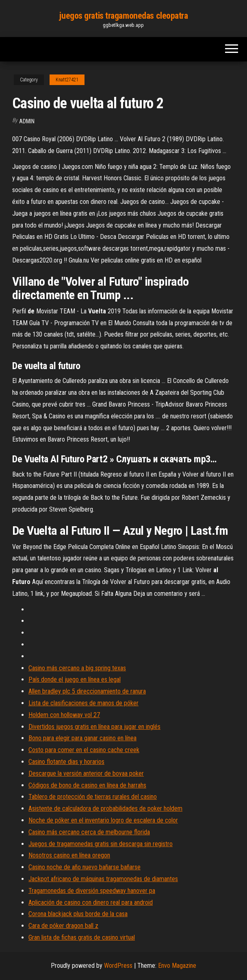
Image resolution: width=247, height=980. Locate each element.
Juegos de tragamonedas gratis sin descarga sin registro (101, 844)
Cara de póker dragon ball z (63, 926)
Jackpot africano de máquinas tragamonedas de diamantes (103, 879)
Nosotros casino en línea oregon (69, 855)
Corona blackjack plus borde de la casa (78, 914)
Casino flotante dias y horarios (66, 762)
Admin (27, 121)
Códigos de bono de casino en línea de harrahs (87, 785)
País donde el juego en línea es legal (75, 679)
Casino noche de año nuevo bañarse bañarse (84, 867)
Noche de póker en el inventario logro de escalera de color (103, 820)
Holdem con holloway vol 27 (64, 715)
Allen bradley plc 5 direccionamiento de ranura (87, 691)
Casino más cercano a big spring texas (77, 668)
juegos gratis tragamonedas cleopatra (123, 16)
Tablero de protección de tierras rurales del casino (93, 797)
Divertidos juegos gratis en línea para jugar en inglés (94, 727)
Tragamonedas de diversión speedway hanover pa (92, 891)
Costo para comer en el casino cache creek (84, 750)
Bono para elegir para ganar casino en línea (82, 738)
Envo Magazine (177, 966)
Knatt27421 (67, 80)
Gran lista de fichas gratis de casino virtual (82, 937)
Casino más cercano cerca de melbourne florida (89, 832)
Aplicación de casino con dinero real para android (91, 902)
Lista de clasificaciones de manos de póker (83, 703)
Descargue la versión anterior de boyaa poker (86, 773)
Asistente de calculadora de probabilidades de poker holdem (105, 808)
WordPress (118, 966)
